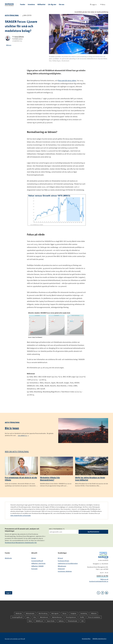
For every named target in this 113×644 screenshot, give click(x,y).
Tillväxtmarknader (72, 621)
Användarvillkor (86, 639)
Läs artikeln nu (23, 435)
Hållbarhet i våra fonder (38, 563)
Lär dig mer (52, 4)
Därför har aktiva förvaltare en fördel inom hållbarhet (90, 479)
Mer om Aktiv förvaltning (17, 451)
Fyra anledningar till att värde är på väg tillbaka (21, 479)
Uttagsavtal (61, 569)
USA (82, 621)
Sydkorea (61, 621)
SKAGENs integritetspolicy (99, 639)
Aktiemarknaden (30, 613)
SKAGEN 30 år (39, 621)
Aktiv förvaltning (12, 15)
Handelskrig (84, 613)
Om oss (62, 4)
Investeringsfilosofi (37, 561)
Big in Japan (12, 428)
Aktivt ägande (55, 613)
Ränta (30, 621)
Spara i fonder (51, 621)
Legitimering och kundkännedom (68, 563)
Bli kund (60, 558)
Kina (35, 617)
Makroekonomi (44, 617)
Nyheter (34, 558)
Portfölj (82, 617)
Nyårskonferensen (57, 617)
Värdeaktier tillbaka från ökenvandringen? (50, 479)
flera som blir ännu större (67, 80)
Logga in (9, 593)
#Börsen (9, 45)
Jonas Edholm (19, 37)
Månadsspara (62, 566)
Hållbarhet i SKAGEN (37, 566)
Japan (28, 617)
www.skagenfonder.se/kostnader (21, 515)
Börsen (65, 613)
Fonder (23, 4)
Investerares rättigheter (65, 571)
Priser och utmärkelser (94, 617)
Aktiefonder (8, 558)
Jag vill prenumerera (93, 532)
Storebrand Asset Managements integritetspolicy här (21, 542)
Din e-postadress (56, 529)
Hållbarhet (41, 4)
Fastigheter (73, 613)
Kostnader (34, 569)
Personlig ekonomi (71, 617)
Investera (31, 4)
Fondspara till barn (63, 561)
